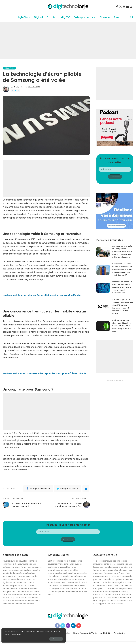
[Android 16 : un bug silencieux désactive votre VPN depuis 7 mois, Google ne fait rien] (103, 329)
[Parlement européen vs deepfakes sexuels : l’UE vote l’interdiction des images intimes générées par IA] (103, 271)
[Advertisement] (68, 41)
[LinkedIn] (128, 7)
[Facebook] (117, 7)
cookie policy (10, 634)
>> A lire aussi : (45, 373)
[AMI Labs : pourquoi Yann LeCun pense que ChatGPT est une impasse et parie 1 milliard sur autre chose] (103, 310)
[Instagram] (124, 7)
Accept (32, 638)
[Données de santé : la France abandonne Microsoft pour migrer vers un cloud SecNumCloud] (103, 290)
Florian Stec (19, 87)
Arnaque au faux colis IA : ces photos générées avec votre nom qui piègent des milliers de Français (123, 251)
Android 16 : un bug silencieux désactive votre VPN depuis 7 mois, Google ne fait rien (122, 328)
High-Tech (9, 68)
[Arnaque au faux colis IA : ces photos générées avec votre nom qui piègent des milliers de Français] (103, 252)
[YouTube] (131, 7)
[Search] (132, 17)
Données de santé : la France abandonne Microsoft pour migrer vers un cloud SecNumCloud (123, 290)
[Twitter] (120, 7)
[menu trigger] (7, 17)
